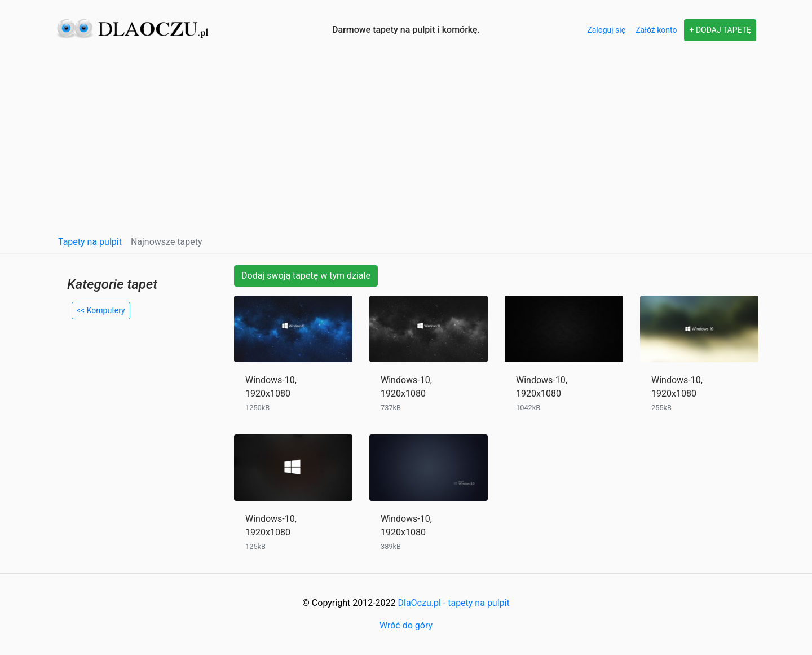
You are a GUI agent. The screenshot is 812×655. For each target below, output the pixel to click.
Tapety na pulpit (90, 242)
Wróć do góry (406, 625)
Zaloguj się (606, 30)
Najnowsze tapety (167, 242)
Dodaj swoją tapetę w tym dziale (306, 276)
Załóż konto (656, 30)
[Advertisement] (406, 144)
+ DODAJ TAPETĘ (720, 30)
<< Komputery (101, 310)
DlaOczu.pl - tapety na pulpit (454, 603)
